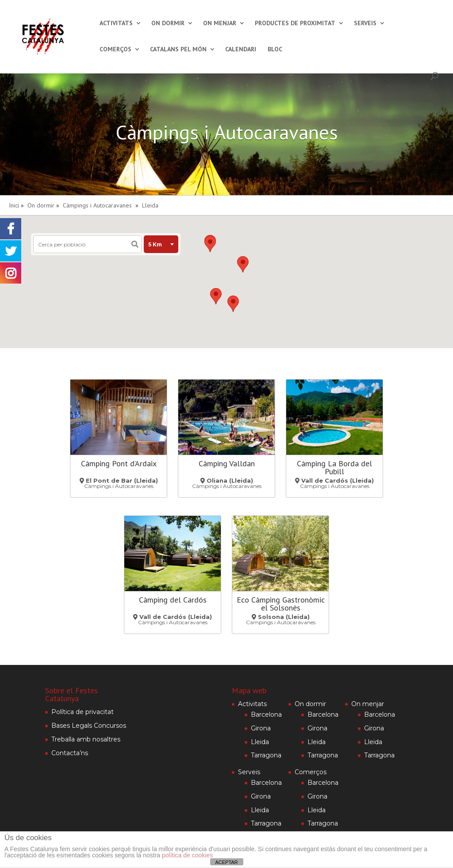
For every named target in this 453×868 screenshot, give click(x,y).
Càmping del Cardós (173, 600)
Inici (14, 205)
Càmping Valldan (227, 463)
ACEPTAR (226, 862)
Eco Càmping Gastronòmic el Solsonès (281, 604)
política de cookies (187, 855)
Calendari (241, 50)
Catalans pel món (178, 50)
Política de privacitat (83, 712)
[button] (243, 264)
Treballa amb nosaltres (86, 739)
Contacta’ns (70, 753)
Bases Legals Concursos (89, 726)
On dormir (168, 23)
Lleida (150, 205)
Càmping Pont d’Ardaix (119, 463)
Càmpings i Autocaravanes (97, 205)
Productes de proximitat (295, 23)
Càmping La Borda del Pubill (334, 467)
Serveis (365, 23)
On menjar (220, 23)
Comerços (115, 50)
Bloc (275, 50)
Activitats (116, 23)
